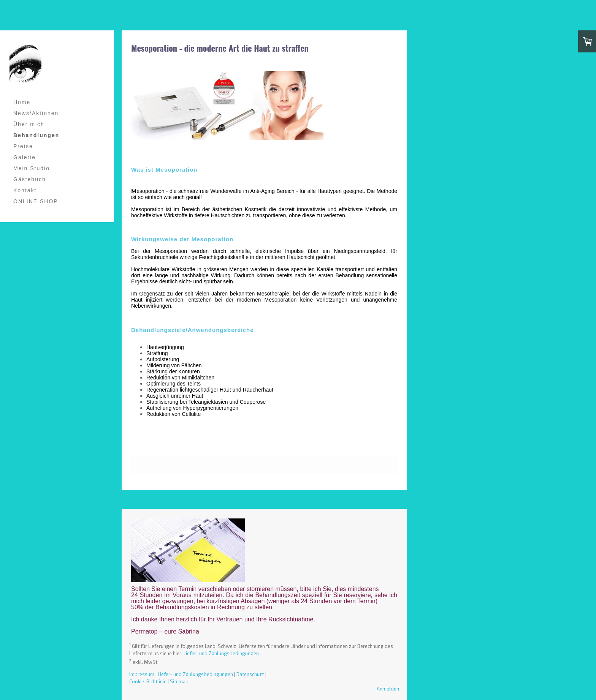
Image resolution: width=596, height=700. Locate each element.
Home (22, 102)
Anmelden (388, 689)
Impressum (142, 674)
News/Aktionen (36, 113)
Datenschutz (250, 674)
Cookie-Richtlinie (148, 681)
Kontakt (25, 190)
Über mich (29, 124)
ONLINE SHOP (36, 201)
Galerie (25, 157)
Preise (23, 146)
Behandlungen (36, 135)
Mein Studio (32, 168)
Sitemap (179, 681)
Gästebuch (30, 179)
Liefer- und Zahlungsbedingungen (221, 653)
